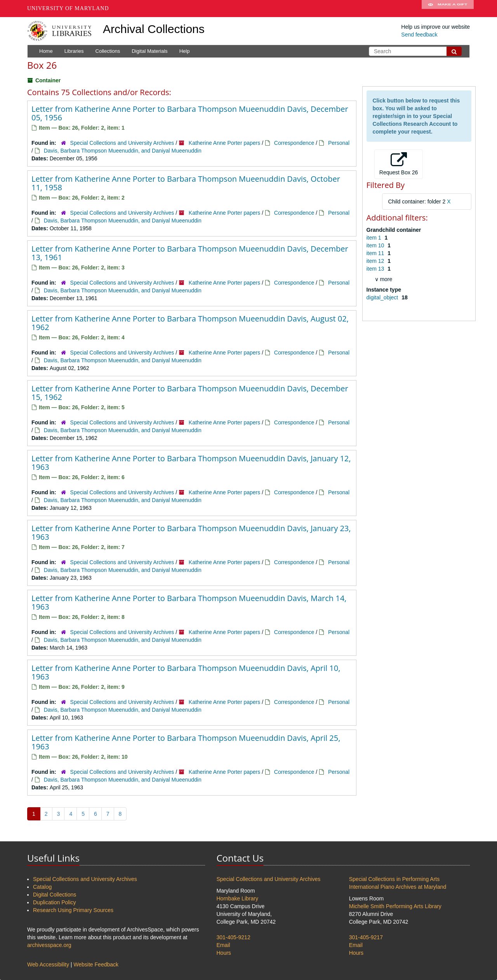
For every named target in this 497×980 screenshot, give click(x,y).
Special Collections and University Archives (122, 143)
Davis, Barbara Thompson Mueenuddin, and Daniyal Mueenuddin (123, 151)
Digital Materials (149, 51)
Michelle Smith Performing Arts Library (395, 906)
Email (223, 945)
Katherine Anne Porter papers (224, 143)
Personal (339, 143)
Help (185, 51)
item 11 (376, 253)
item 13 (376, 269)
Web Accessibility (48, 964)
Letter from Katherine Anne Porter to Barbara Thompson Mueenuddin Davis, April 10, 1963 (186, 672)
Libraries (74, 51)
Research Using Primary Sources (73, 910)
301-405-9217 (366, 937)
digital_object (383, 297)
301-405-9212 (234, 937)
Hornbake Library (237, 898)
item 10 (376, 245)
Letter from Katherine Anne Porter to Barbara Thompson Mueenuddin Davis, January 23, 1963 (191, 533)
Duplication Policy (55, 902)
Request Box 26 (399, 164)
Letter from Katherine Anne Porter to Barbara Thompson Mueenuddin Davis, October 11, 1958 (186, 183)
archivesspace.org (49, 945)
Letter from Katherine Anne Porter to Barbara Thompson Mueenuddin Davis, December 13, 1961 (190, 253)
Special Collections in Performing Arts (394, 879)
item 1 (375, 238)
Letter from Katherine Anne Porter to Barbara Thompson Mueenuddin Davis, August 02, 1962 (190, 323)
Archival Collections (154, 29)
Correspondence (294, 143)
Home (46, 51)
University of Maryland (68, 8)
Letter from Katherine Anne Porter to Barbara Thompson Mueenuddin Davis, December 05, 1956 (190, 113)
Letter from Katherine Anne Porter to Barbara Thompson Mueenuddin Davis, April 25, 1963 (186, 742)
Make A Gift (448, 9)
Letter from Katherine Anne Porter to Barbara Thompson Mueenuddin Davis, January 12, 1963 (191, 463)
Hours (224, 953)
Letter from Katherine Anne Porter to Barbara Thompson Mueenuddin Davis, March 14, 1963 (189, 602)
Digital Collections (55, 895)
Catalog (42, 887)
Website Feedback (96, 964)
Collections (108, 51)
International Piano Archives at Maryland (398, 887)
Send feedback (419, 35)
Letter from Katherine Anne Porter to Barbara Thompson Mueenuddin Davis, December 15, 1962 (190, 393)
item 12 (376, 261)
